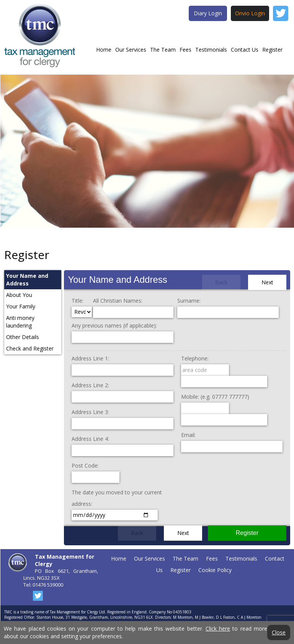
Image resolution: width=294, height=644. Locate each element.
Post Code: (85, 465)
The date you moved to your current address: (117, 498)
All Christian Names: (118, 301)
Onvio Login (250, 13)
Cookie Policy (215, 570)
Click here (218, 629)
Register (272, 50)
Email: (188, 435)
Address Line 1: (90, 358)
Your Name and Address (117, 280)
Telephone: (195, 358)
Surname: (189, 301)
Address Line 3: (90, 412)
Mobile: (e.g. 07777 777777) (215, 397)
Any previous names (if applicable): (114, 325)
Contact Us (245, 50)
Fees (185, 50)
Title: (78, 301)
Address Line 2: (90, 385)
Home (104, 50)
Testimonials (211, 50)
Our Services (131, 50)
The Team (163, 50)
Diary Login (208, 13)
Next (267, 282)
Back (221, 282)
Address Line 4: (90, 439)
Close (279, 633)
